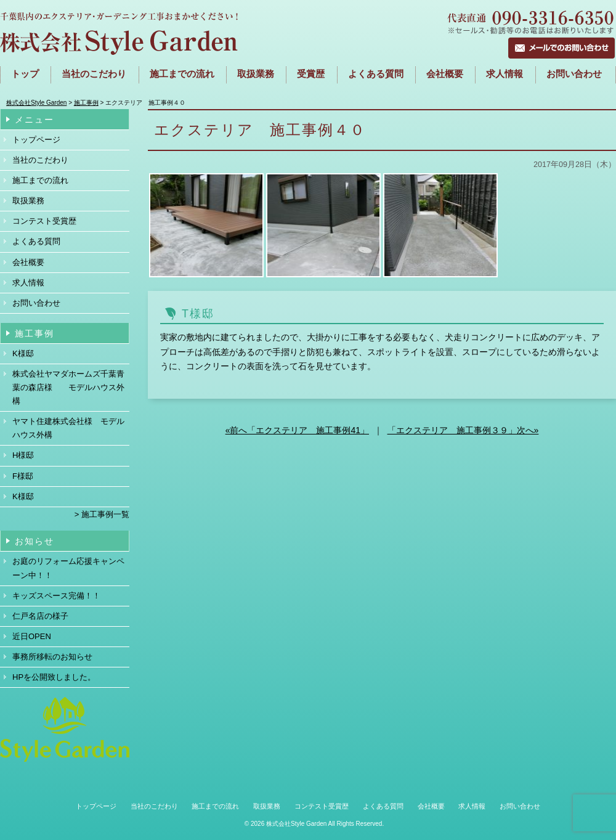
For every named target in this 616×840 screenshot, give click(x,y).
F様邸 (23, 476)
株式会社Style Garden (296, 824)
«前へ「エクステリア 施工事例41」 (297, 430)
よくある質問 (376, 74)
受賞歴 (311, 74)
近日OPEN (32, 636)
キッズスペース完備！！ (56, 596)
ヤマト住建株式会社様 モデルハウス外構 (68, 428)
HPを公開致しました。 (54, 677)
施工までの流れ (182, 74)
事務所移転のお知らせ (52, 657)
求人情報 (505, 74)
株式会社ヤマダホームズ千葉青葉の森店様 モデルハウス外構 (68, 387)
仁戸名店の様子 (40, 616)
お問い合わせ (574, 74)
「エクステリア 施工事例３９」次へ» (463, 430)
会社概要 (445, 74)
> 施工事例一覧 (102, 514)
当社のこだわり (94, 74)
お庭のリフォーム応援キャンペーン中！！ (68, 568)
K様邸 (23, 353)
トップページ (36, 140)
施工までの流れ (40, 180)
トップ (25, 74)
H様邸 (23, 455)
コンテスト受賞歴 (44, 221)
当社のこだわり (40, 160)
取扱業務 (256, 74)
